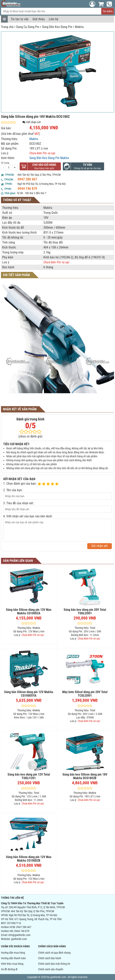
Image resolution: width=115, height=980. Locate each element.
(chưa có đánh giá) (30, 436)
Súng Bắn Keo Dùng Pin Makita (49, 158)
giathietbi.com (19, 939)
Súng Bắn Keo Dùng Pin (57, 27)
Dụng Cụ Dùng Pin (28, 27)
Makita (79, 27)
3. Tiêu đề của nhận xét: (19, 503)
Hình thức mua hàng (12, 964)
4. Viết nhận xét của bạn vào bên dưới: (28, 516)
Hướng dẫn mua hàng (13, 953)
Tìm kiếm (108, 11)
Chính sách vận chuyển (51, 969)
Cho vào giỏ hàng (44, 165)
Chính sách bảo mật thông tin (54, 964)
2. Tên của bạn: (13, 490)
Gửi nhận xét (100, 546)
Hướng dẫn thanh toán (13, 958)
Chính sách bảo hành (50, 958)
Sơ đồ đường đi (9, 969)
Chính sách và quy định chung (54, 953)
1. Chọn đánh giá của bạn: (20, 484)
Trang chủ (7, 27)
